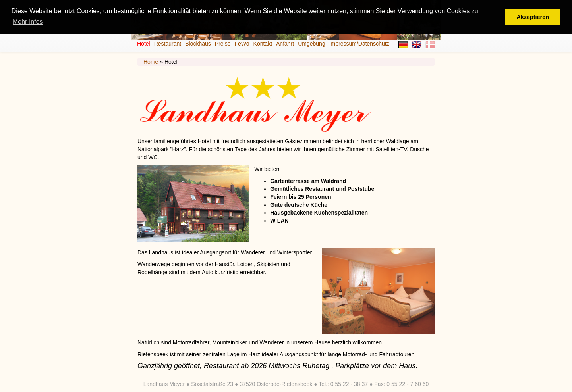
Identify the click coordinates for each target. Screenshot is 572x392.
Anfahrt (285, 44)
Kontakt (263, 44)
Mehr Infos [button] (28, 22)
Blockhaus (198, 44)
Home (151, 62)
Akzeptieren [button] (533, 17)
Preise (223, 44)
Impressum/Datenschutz (359, 44)
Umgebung (312, 44)
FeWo (242, 44)
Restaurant (168, 44)
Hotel (144, 44)
